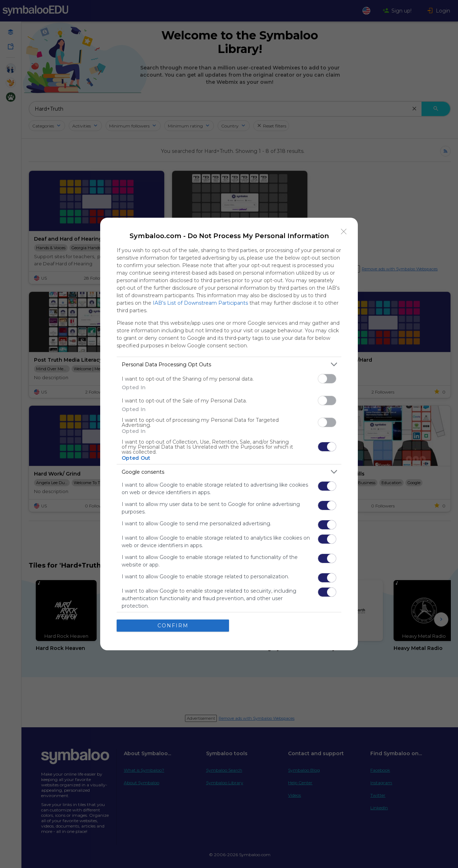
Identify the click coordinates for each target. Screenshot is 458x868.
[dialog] (229, 434)
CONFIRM (173, 626)
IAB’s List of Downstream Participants (200, 303)
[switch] (327, 379)
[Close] (344, 232)
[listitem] (229, 364)
